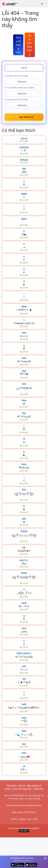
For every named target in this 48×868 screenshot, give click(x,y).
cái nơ (24, 138)
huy (24, 413)
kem (24, 753)
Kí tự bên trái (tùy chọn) (16, 76)
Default (24, 160)
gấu (24, 518)
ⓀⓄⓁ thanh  (24, 653)
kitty (24, 464)
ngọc (24, 731)
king (24, 400)
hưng (24, 573)
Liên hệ (22, 785)
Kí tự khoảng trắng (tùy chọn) (19, 88)
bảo (24, 490)
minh (24, 603)
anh (24, 666)
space (24, 219)
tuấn (24, 704)
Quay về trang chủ (18, 45)
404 (24, 169)
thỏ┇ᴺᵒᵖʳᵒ (24, 560)
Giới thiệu (12, 785)
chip (24, 371)
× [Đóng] (45, 858)
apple (24, 194)
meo (24, 333)
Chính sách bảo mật (22, 789)
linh (24, 384)
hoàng (24, 531)
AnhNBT (35, 828)
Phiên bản (38, 789)
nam (24, 358)
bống (24, 306)
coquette (24, 147)
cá (24, 766)
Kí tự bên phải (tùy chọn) (17, 100)
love (24, 628)
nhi (24, 679)
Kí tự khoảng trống (30, 45)
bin (24, 744)
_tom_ (24, 718)
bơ (24, 547)
